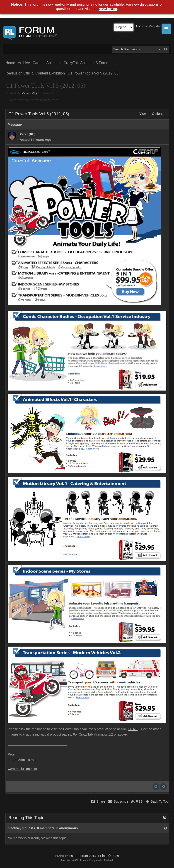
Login (140, 26)
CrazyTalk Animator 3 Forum (87, 63)
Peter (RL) (29, 93)
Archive (24, 63)
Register (155, 26)
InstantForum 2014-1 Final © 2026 (94, 856)
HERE (133, 729)
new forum (108, 9)
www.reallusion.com (22, 769)
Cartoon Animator (47, 63)
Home (10, 63)
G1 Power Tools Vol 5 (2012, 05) (94, 73)
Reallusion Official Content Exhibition (35, 73)
